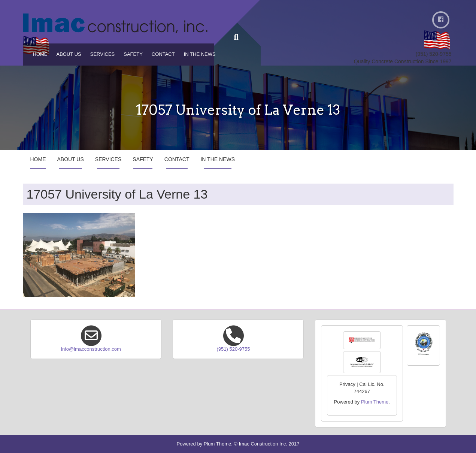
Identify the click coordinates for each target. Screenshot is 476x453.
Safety (133, 54)
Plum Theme (375, 402)
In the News (200, 54)
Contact (163, 54)
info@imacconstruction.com (91, 349)
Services (103, 54)
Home (40, 54)
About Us (69, 54)
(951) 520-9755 (234, 349)
